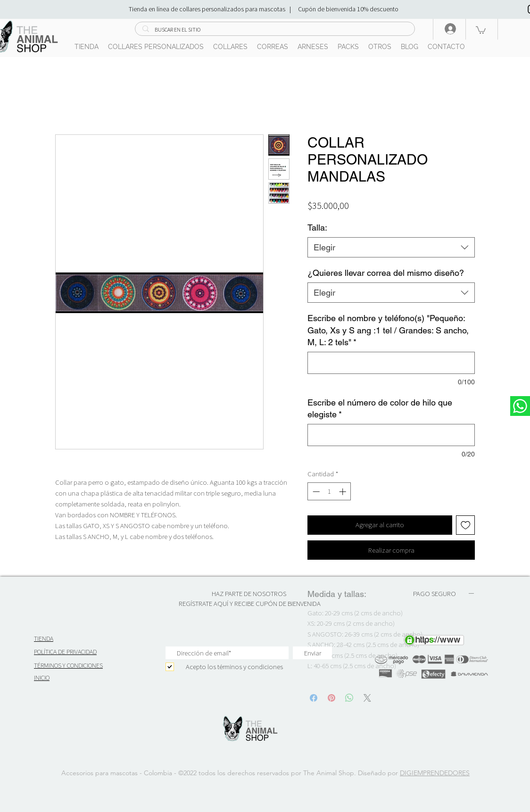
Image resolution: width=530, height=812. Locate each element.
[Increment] (344, 492)
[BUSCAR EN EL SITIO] (275, 30)
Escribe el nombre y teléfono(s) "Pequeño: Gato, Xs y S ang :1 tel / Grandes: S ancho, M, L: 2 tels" (388, 330)
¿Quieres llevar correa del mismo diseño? (386, 273)
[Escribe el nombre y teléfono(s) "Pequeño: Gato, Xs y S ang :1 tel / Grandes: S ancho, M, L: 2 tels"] (391, 363)
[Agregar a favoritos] (466, 525)
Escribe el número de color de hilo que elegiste (380, 408)
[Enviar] (312, 653)
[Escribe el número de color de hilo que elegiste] (391, 435)
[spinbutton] (329, 492)
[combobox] (391, 247)
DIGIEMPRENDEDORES (435, 773)
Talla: (317, 228)
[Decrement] (315, 492)
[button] (481, 30)
